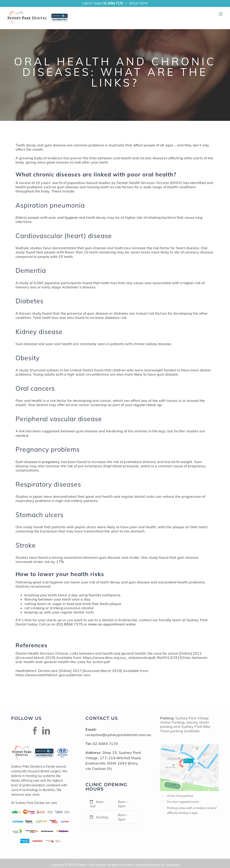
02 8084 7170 (113, 3)
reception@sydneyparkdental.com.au (118, 735)
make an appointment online (112, 624)
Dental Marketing (148, 865)
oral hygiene (68, 217)
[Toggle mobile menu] (221, 14)
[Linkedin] (46, 731)
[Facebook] (35, 731)
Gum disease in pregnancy (38, 462)
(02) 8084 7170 (70, 624)
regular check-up (147, 405)
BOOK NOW (139, 3)
